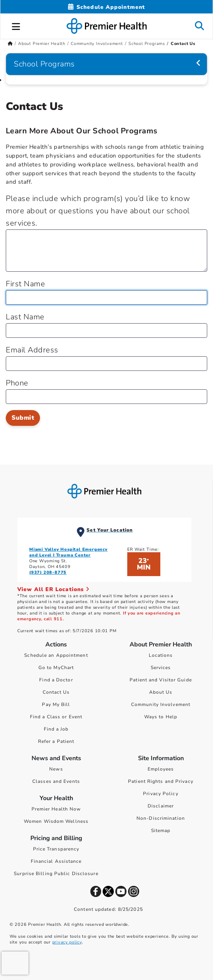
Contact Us (56, 692)
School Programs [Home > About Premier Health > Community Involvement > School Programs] (147, 44)
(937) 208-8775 (48, 572)
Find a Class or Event (56, 717)
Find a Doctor (56, 680)
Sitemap (161, 831)
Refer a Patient (56, 741)
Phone (17, 383)
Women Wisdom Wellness (56, 821)
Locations (161, 655)
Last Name (25, 317)
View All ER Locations (53, 589)
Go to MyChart (56, 668)
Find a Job (56, 729)
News (56, 769)
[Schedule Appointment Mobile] (106, 7)
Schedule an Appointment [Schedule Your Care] (56, 655)
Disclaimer (161, 806)
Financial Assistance (56, 861)
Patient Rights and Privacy (161, 781)
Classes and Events (56, 781)
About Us (161, 692)
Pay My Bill (56, 704)
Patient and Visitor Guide (161, 680)
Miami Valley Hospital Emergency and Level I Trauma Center (68, 552)
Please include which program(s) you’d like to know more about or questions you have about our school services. (98, 211)
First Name (25, 284)
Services (161, 668)
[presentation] (15, 963)
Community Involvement (161, 704)
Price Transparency (56, 849)
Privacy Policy (161, 794)
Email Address (32, 350)
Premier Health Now (56, 809)
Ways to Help (161, 717)
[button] (16, 25)
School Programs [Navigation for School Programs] (44, 64)
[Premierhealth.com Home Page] (10, 44)
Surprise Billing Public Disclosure (56, 874)
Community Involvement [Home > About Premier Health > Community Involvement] (97, 44)
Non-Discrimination (161, 818)
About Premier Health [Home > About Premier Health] (42, 44)
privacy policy (67, 942)
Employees (161, 769)
